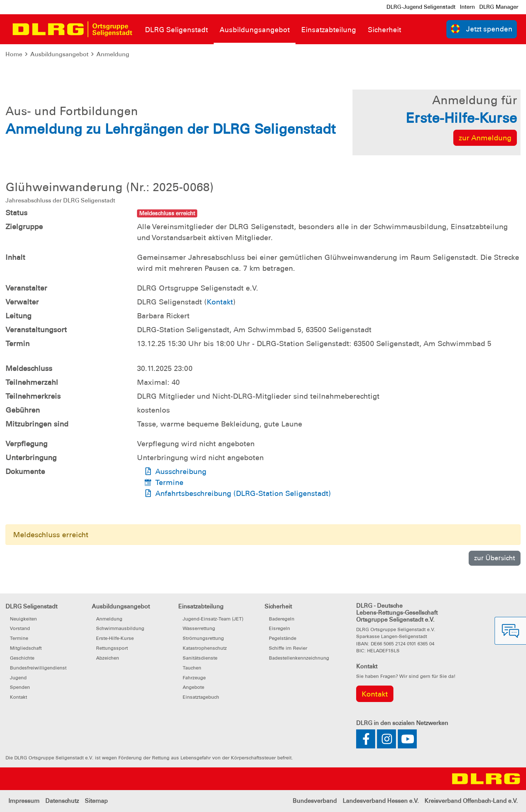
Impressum (24, 801)
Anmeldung (113, 54)
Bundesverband (315, 801)
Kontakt (220, 302)
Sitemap (96, 801)
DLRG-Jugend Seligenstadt (421, 7)
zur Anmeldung (485, 138)
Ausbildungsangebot (59, 54)
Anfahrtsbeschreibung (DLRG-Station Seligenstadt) (243, 493)
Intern (467, 7)
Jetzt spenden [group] (482, 29)
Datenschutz (62, 801)
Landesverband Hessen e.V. (381, 801)
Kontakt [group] (375, 694)
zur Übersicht (495, 558)
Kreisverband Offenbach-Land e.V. (471, 801)
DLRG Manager (499, 7)
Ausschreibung (181, 471)
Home (14, 54)
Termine (169, 482)
